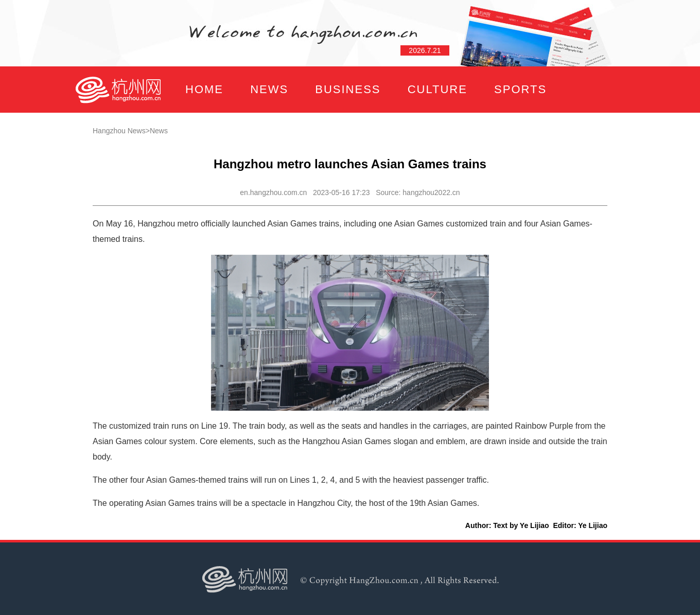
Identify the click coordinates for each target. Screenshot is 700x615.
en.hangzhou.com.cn (273, 192)
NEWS (269, 89)
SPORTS (520, 89)
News (159, 131)
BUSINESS (348, 89)
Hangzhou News (119, 131)
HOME (204, 89)
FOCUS (177, 136)
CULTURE (437, 89)
